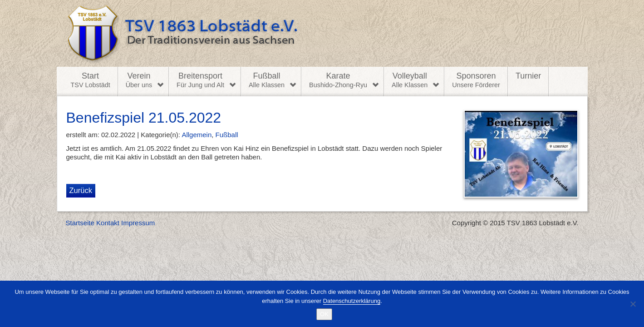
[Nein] (633, 304)
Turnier (528, 76)
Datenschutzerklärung (352, 301)
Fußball (267, 80)
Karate (338, 80)
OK (324, 314)
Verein (139, 80)
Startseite (80, 223)
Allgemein (197, 135)
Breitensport (200, 80)
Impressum (138, 223)
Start (91, 80)
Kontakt (108, 223)
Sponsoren (476, 80)
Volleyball (410, 80)
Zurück (81, 190)
